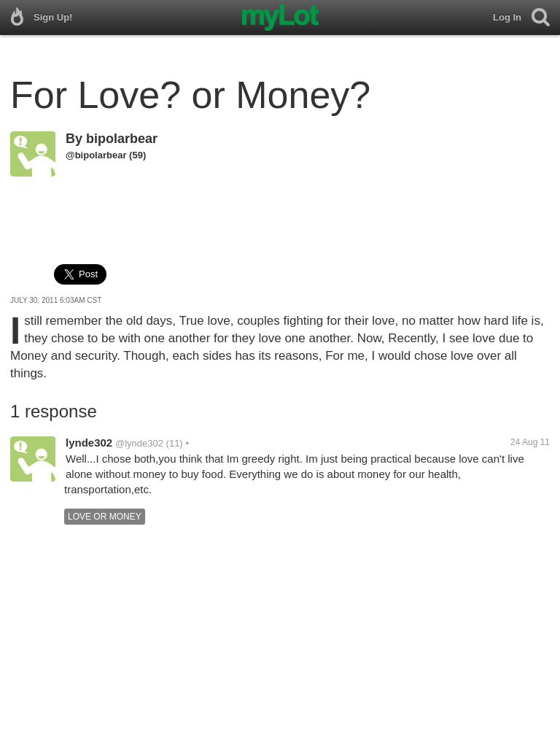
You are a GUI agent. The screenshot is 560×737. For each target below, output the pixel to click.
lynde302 (89, 443)
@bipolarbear (96, 155)
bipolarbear (122, 139)
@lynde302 (139, 443)
